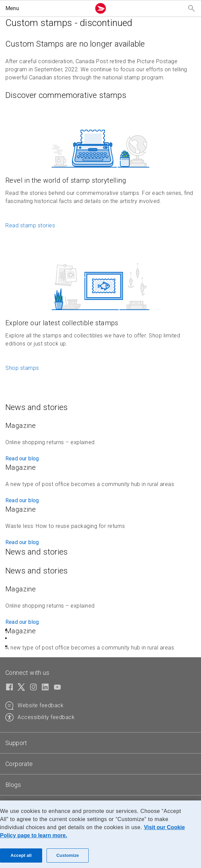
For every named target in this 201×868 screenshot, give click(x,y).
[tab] (100, 743)
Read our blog (22, 458)
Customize (68, 855)
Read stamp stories (30, 225)
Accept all (21, 855)
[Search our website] (192, 9)
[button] (47, 8)
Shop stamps (22, 368)
